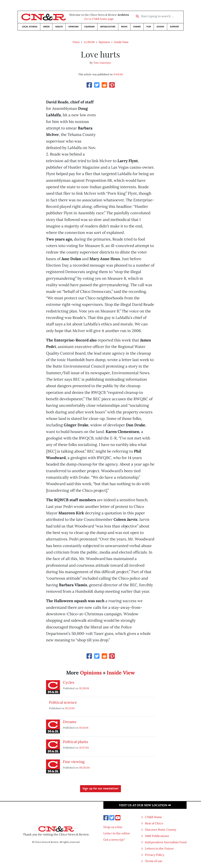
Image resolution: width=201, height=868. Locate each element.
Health (59, 27)
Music (124, 27)
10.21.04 (70, 708)
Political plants (75, 742)
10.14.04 (84, 728)
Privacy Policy (155, 855)
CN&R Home (153, 817)
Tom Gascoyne (102, 63)
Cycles (69, 682)
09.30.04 (84, 768)
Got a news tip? (114, 840)
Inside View (121, 42)
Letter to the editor (117, 833)
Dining (137, 27)
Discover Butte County (161, 830)
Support (174, 27)
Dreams (70, 722)
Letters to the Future (159, 848)
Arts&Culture (108, 27)
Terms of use (154, 861)
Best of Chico (154, 823)
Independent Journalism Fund (166, 842)
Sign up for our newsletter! (100, 789)
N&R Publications (157, 836)
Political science (63, 702)
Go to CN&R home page (99, 19)
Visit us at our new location (145, 805)
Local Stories (30, 27)
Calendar (89, 27)
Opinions (74, 27)
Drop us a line (113, 827)
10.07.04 (84, 748)
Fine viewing (74, 762)
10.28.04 (84, 688)
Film (149, 27)
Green (46, 27)
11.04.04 (89, 42)
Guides (160, 27)
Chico (76, 42)
